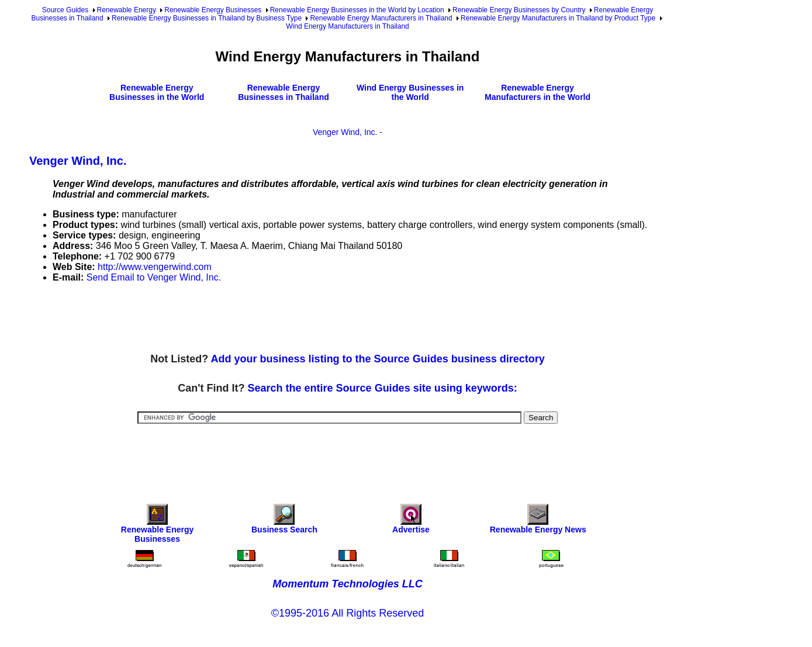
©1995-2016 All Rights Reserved (348, 613)
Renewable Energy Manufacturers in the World (538, 92)
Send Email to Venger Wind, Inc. (154, 277)
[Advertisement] (242, 319)
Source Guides (65, 10)
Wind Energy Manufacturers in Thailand (348, 26)
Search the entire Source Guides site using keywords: (383, 388)
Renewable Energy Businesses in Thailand (284, 92)
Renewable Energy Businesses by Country (519, 10)
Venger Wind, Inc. (345, 132)
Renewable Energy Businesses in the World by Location (357, 10)
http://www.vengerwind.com (155, 267)
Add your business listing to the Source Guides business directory (378, 359)
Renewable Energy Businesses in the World (157, 92)
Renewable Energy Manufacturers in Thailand (381, 18)
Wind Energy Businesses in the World (410, 92)
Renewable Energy (127, 10)
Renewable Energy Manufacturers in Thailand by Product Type (558, 18)
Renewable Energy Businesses (213, 10)
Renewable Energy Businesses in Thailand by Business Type (207, 18)
